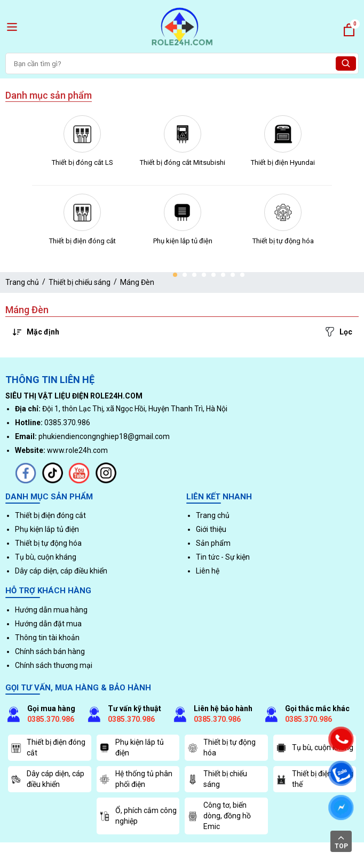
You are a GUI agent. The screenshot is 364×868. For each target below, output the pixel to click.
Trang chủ (22, 282)
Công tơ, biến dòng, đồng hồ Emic (219, 815)
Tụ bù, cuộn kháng (46, 557)
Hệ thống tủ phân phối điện (136, 779)
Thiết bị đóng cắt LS (82, 162)
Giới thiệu (211, 529)
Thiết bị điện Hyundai (283, 162)
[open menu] (12, 27)
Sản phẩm (213, 543)
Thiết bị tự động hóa (283, 241)
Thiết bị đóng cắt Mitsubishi (183, 162)
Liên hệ (208, 571)
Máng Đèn (137, 282)
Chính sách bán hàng (50, 651)
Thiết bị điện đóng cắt (82, 241)
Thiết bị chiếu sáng (80, 282)
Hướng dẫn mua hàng (51, 610)
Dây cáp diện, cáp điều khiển (61, 571)
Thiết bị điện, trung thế (315, 779)
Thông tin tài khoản (47, 638)
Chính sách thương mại (54, 665)
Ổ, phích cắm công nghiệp (138, 816)
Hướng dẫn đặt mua (48, 624)
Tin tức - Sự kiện (223, 557)
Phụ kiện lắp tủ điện (183, 241)
